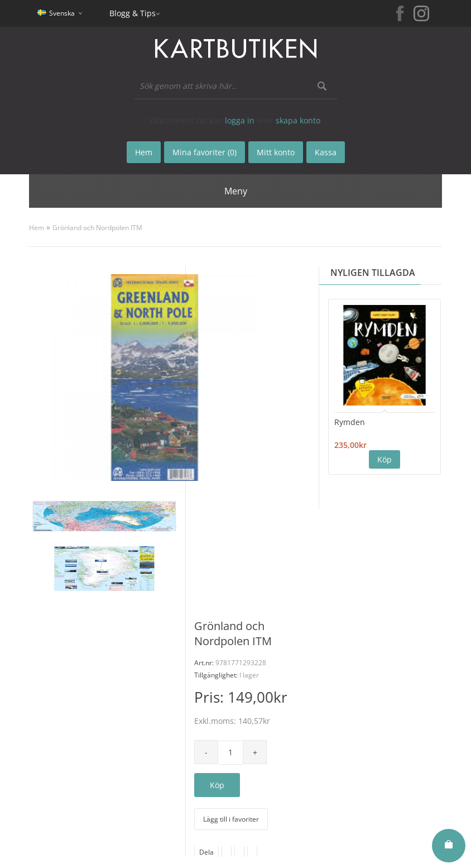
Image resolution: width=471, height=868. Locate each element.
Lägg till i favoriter (231, 819)
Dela (206, 852)
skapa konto (298, 120)
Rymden (350, 422)
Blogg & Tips (133, 13)
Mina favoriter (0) (205, 152)
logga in (240, 120)
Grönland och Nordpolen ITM (97, 228)
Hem (37, 228)
